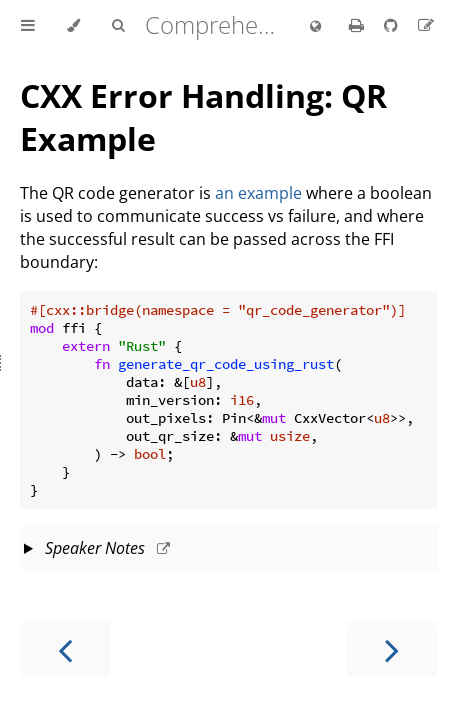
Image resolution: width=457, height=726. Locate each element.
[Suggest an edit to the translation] (426, 25)
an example (258, 193)
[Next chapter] (392, 648)
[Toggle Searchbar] (118, 26)
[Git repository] (393, 25)
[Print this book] (358, 25)
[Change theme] (73, 26)
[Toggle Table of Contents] (28, 26)
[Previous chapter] (65, 648)
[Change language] (315, 27)
